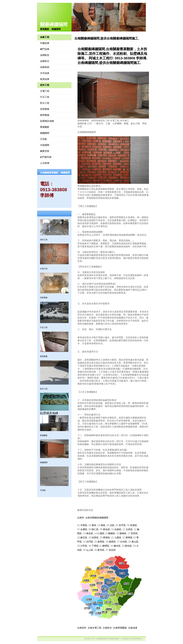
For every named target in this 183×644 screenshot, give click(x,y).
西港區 (107, 538)
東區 (94, 525)
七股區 (118, 538)
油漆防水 (45, 61)
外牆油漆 (45, 43)
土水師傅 (45, 163)
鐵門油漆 (45, 49)
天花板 (43, 139)
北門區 (90, 542)
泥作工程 (45, 85)
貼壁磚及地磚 (47, 121)
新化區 (107, 529)
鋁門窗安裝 (46, 157)
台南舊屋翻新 (120, 628)
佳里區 (95, 538)
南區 (103, 525)
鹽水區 (117, 546)
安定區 (112, 550)
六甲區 (84, 546)
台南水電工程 (95, 628)
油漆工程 (45, 37)
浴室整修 (45, 109)
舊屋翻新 (45, 127)
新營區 (101, 542)
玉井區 (129, 529)
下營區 (95, 546)
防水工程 (45, 103)
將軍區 (129, 538)
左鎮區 (118, 529)
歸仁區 (95, 529)
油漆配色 (45, 55)
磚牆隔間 (45, 133)
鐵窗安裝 (45, 151)
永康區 (84, 529)
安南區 (134, 525)
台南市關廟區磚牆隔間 (97, 518)
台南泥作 (82, 628)
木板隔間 (45, 145)
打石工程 (45, 97)
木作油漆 (45, 73)
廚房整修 (45, 115)
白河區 (124, 542)
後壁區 (112, 542)
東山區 (135, 542)
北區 (112, 525)
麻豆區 (84, 538)
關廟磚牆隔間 (54, 24)
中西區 (84, 525)
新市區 (101, 550)
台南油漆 (133, 628)
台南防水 (107, 628)
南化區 (90, 533)
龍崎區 (123, 533)
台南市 (81, 518)
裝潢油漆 (45, 79)
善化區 (128, 546)
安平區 (122, 525)
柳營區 (106, 546)
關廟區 (112, 533)
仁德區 (101, 533)
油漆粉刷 (45, 67)
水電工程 (45, 91)
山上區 (90, 550)
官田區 (134, 533)
